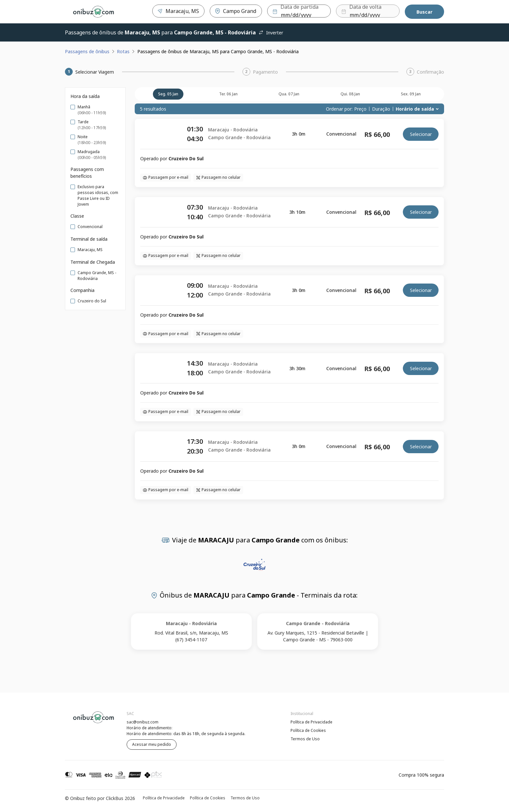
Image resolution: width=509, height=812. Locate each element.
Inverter (271, 33)
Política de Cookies (308, 730)
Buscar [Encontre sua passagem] (424, 12)
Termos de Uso (305, 739)
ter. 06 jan (228, 94)
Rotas (123, 51)
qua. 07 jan (289, 94)
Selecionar (421, 134)
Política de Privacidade (311, 722)
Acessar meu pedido (152, 744)
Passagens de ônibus (87, 51)
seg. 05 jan (168, 94)
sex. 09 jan (411, 94)
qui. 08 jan (350, 94)
